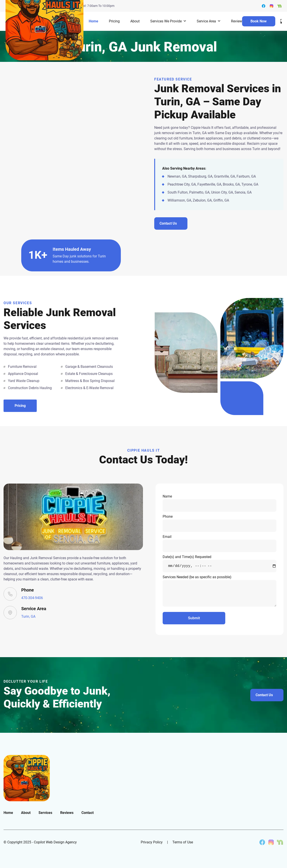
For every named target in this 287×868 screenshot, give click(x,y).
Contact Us (264, 695)
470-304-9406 (32, 598)
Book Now (259, 21)
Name (220, 503)
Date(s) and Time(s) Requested (220, 563)
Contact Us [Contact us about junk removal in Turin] (168, 223)
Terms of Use (183, 842)
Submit (194, 618)
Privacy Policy (152, 842)
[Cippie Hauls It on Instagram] (271, 842)
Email (220, 543)
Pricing (114, 21)
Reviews (237, 21)
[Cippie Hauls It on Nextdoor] (280, 842)
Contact (88, 813)
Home (93, 21)
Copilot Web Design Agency (55, 842)
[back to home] (44, 21)
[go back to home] (27, 778)
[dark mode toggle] (281, 21)
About (135, 21)
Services (45, 813)
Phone (220, 523)
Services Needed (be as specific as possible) (220, 591)
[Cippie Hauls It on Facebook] (262, 842)
